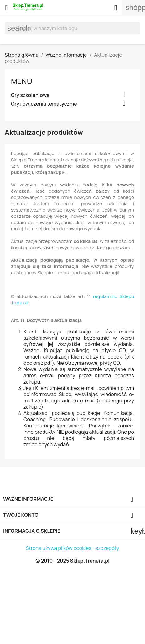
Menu (22, 81)
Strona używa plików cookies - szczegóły (72, 548)
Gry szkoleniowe (30, 95)
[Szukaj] (72, 28)
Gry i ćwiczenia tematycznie (44, 104)
